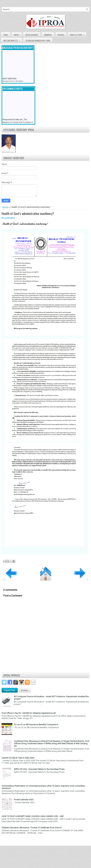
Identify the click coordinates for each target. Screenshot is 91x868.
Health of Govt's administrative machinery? (28, 213)
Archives (24, 690)
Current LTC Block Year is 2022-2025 (18, 758)
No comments (8, 218)
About (17, 35)
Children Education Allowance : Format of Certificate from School (32, 828)
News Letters (78, 34)
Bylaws (61, 35)
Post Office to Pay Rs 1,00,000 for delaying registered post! (29, 713)
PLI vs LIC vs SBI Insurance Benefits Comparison (36, 725)
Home (6, 35)
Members (48, 35)
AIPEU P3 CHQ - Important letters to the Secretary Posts (39, 769)
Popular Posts (10, 690)
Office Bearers (32, 35)
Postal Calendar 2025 (24, 800)
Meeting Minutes (13, 40)
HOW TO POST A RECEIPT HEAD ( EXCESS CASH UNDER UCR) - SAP (33, 816)
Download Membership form (38, 41)
